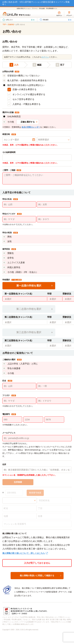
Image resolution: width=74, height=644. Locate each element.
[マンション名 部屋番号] (37, 524)
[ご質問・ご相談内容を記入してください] (37, 178)
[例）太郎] (54, 204)
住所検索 (18, 482)
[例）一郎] (54, 386)
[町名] (19, 508)
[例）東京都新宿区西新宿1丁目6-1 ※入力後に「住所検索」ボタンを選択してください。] (37, 470)
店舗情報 (11, 24)
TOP (4, 24)
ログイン (45, 57)
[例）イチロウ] (54, 401)
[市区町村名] (55, 500)
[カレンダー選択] (19, 140)
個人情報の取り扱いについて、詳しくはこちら (24, 553)
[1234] (33, 420)
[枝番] (54, 516)
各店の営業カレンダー (31, 127)
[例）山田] (19, 204)
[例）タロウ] (54, 219)
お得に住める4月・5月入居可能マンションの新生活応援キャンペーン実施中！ (36, 3)
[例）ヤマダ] (19, 219)
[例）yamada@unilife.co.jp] (37, 438)
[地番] (19, 516)
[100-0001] (14, 493)
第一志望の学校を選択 (29, 286)
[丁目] (54, 508)
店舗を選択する (28, 122)
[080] (12, 420)
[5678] (54, 420)
